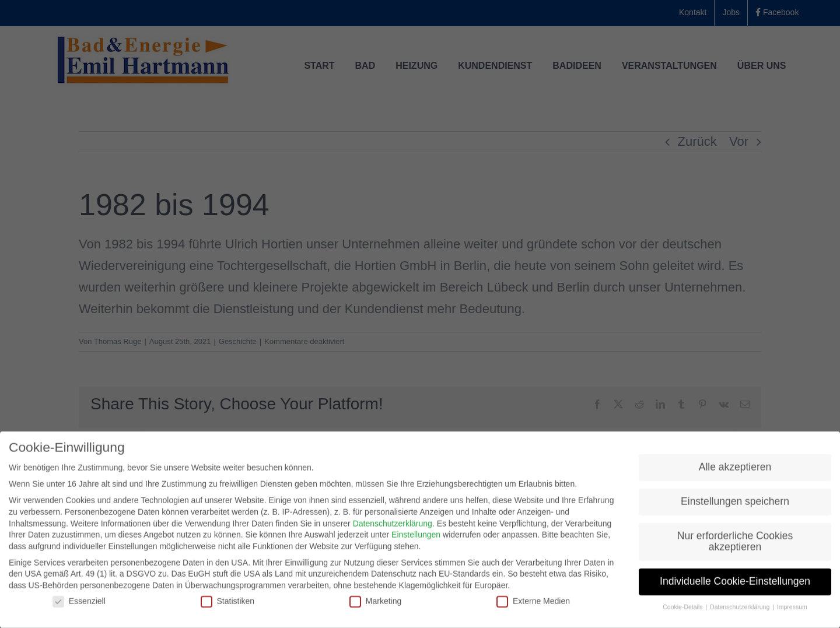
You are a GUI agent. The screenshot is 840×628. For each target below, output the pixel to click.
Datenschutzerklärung (393, 526)
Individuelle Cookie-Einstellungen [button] (735, 584)
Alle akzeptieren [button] (735, 469)
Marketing (375, 604)
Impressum (792, 610)
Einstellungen (416, 538)
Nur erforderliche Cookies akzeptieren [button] (735, 544)
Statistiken (228, 604)
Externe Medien (533, 604)
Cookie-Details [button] (683, 610)
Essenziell (79, 604)
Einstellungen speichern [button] (735, 504)
